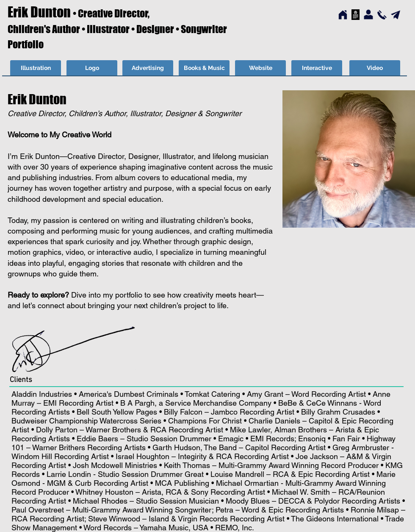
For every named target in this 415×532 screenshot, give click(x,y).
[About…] (368, 15)
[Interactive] (317, 68)
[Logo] (92, 68)
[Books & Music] (204, 68)
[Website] (260, 68)
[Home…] (343, 15)
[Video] (375, 68)
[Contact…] (382, 15)
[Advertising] (148, 68)
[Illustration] (36, 68)
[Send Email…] (396, 15)
